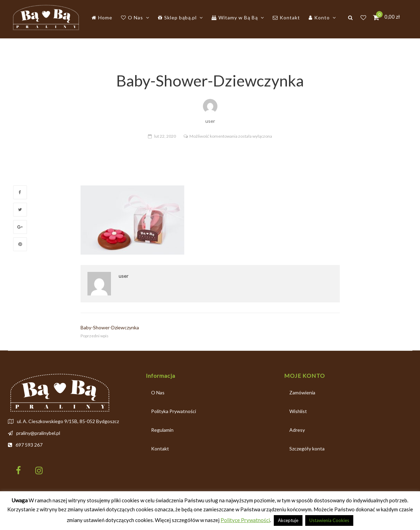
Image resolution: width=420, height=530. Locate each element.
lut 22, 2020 (165, 136)
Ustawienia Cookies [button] (329, 520)
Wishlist (298, 411)
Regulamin (162, 430)
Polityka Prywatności (174, 411)
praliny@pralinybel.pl (38, 433)
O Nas (158, 392)
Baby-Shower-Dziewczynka (110, 327)
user (123, 276)
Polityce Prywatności (245, 520)
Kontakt (160, 449)
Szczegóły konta (307, 449)
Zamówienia (302, 392)
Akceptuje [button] (288, 520)
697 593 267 (29, 445)
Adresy (297, 430)
